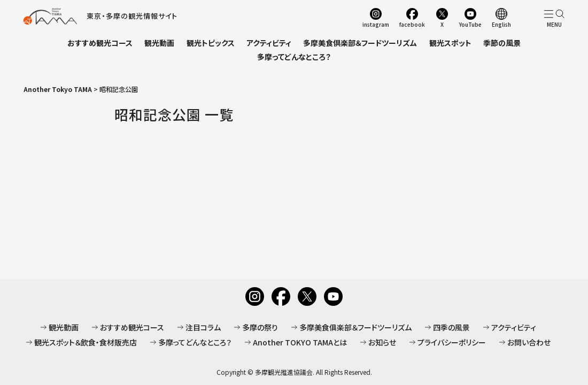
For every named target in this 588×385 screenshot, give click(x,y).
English (501, 24)
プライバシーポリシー (452, 342)
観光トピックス (211, 43)
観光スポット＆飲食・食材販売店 (86, 342)
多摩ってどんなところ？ (294, 57)
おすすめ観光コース (100, 43)
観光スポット (450, 43)
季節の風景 (502, 43)
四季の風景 (451, 327)
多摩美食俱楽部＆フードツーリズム (355, 327)
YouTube (470, 24)
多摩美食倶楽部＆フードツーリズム (360, 43)
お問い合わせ (529, 342)
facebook (412, 24)
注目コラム (203, 327)
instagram (376, 24)
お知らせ (382, 342)
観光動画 (159, 43)
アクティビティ (269, 43)
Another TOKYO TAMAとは (300, 342)
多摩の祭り (260, 327)
